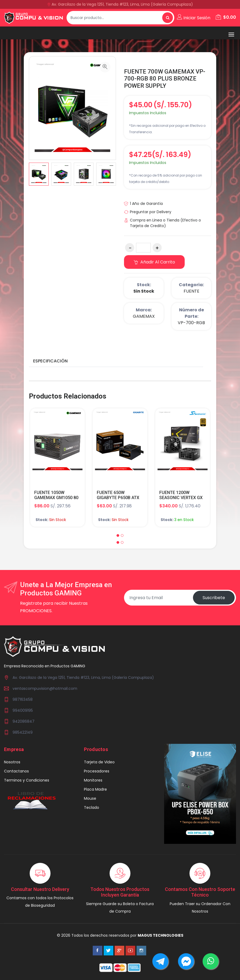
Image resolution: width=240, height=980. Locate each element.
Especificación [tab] (50, 361)
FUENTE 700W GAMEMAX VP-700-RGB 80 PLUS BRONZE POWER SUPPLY (165, 79)
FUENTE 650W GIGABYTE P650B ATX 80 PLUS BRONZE (118, 498)
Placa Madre (95, 789)
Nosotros (12, 762)
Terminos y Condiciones (27, 780)
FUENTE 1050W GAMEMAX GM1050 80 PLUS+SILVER (56, 498)
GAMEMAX (144, 316)
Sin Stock (144, 291)
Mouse (90, 798)
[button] (118, 535)
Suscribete (214, 598)
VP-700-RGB (191, 323)
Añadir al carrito (154, 262)
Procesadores (97, 771)
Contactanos (16, 771)
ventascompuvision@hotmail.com (45, 688)
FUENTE (191, 291)
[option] (39, 174)
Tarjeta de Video (99, 762)
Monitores (93, 780)
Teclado (92, 807)
